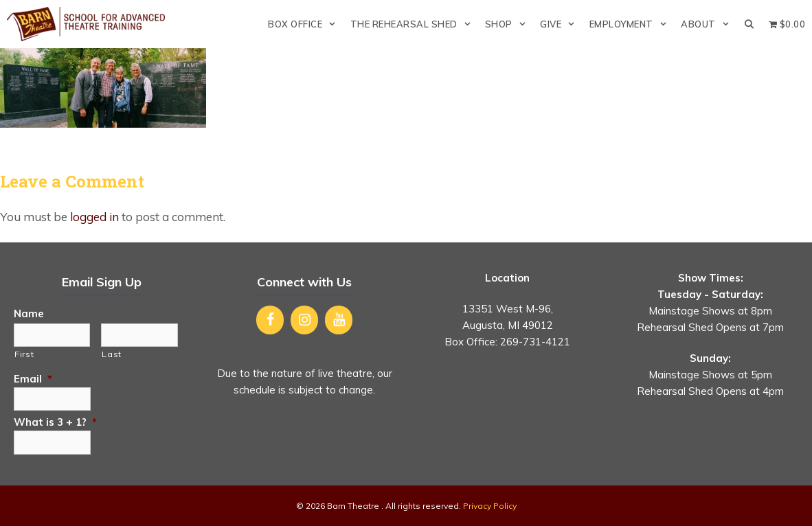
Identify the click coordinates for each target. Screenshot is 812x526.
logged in (94, 217)
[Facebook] (270, 320)
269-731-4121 (535, 342)
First (24, 354)
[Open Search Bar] (749, 24)
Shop (509, 24)
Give (561, 24)
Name (29, 313)
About (709, 24)
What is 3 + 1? (55, 422)
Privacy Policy (490, 506)
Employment (632, 24)
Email (33, 379)
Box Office (305, 24)
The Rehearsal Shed (414, 24)
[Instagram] (304, 320)
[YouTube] (339, 320)
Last (112, 354)
